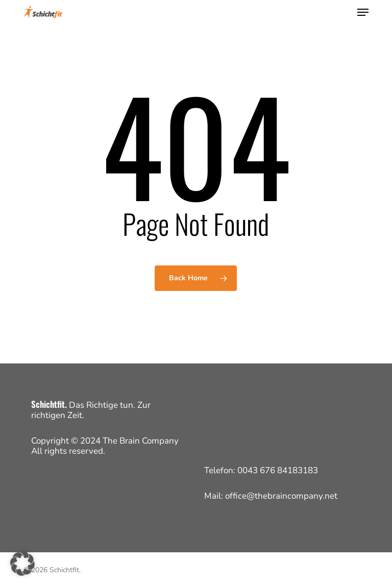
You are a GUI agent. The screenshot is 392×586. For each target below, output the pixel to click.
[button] (363, 12)
